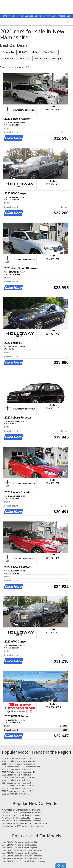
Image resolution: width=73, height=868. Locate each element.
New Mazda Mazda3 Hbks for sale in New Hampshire (25, 823)
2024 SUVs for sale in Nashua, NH (17, 780)
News (12, 16)
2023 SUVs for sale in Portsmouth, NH (18, 786)
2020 (23, 52)
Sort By (56, 58)
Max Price (41, 58)
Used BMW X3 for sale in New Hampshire (20, 845)
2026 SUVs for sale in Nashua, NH (17, 759)
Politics (20, 16)
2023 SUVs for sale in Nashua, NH (17, 788)
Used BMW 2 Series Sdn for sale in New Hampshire (24, 861)
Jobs (69, 16)
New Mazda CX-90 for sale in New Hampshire (21, 815)
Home (4, 16)
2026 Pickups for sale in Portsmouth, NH (19, 764)
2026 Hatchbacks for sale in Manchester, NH (21, 767)
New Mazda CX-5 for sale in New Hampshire (21, 810)
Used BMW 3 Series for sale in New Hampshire (22, 850)
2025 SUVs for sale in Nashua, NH (17, 769)
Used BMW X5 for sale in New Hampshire (20, 842)
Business (29, 16)
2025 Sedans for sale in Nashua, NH (17, 775)
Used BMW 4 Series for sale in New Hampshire (22, 858)
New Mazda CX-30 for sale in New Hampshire (21, 818)
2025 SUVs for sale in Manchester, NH (18, 772)
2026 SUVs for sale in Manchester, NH (18, 761)
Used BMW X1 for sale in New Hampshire (20, 848)
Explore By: (9, 52)
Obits (54, 16)
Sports (38, 16)
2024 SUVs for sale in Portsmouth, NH (18, 778)
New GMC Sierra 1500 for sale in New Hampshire (23, 826)
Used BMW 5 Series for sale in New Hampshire (22, 856)
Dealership (24, 58)
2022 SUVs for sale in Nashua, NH (17, 794)
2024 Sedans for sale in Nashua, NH (17, 783)
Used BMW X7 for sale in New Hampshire (20, 853)
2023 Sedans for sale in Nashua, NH (17, 791)
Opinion (47, 16)
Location (8, 58)
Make (35, 52)
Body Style (50, 52)
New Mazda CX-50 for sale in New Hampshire (21, 813)
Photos (62, 16)
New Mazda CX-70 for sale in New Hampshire (21, 821)
